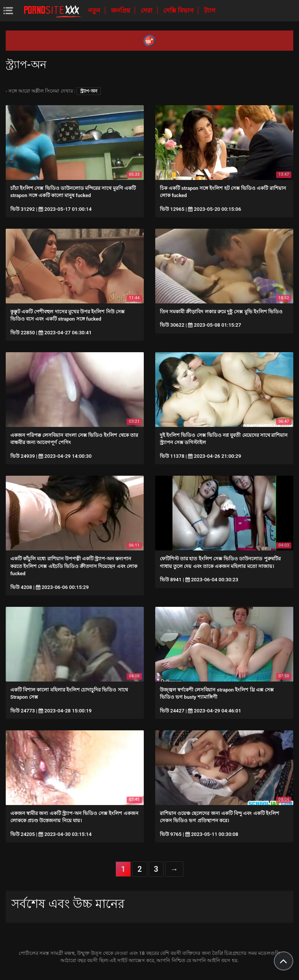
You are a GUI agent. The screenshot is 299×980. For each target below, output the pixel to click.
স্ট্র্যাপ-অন (88, 91)
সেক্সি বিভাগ (179, 10)
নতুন (95, 10)
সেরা (147, 10)
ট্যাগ (210, 10)
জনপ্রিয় (121, 10)
